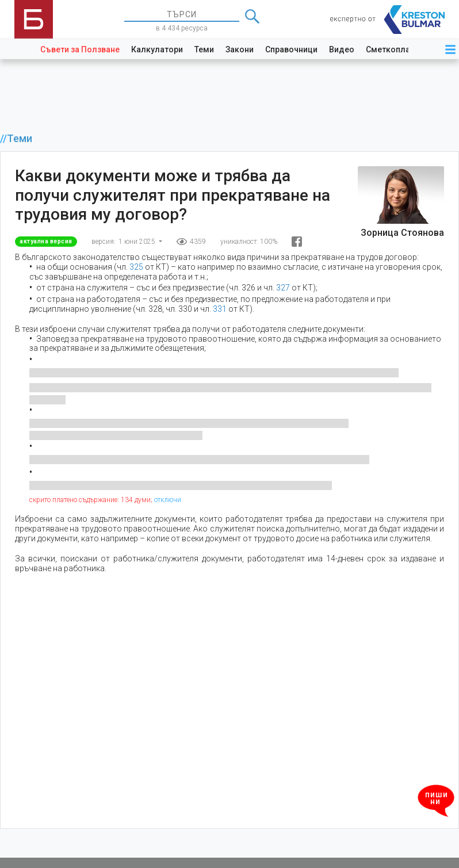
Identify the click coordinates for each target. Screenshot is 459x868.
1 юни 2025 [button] (138, 242)
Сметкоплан (390, 49)
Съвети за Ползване (80, 49)
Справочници (291, 49)
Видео (342, 49)
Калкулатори (157, 49)
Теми (204, 49)
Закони (240, 49)
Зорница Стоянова (402, 233)
